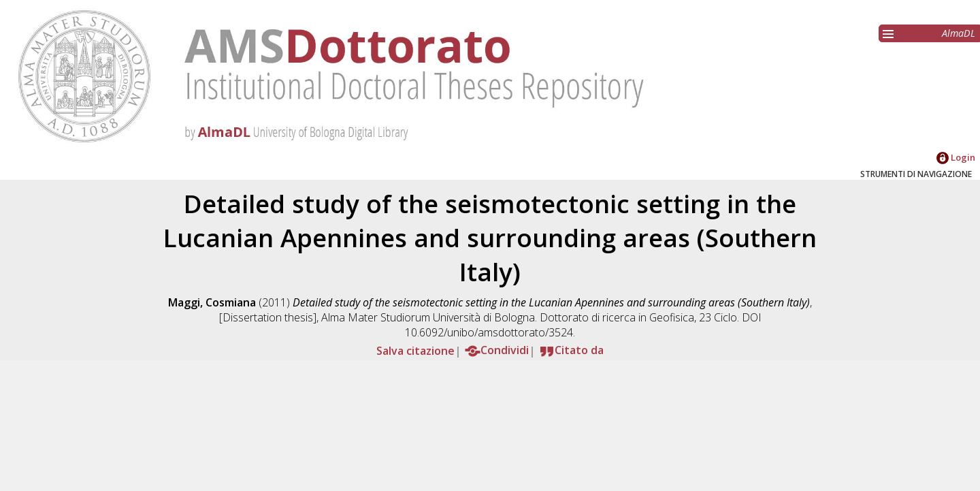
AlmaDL (959, 33)
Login (956, 157)
